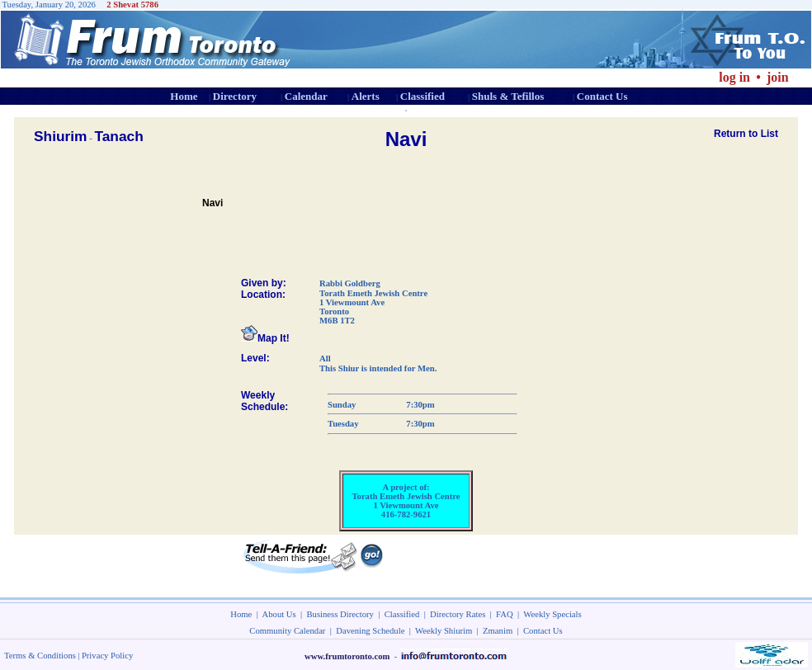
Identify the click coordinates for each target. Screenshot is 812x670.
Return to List (746, 134)
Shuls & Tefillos (508, 96)
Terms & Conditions (40, 656)
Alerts (366, 96)
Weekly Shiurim (444, 631)
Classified (423, 96)
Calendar (306, 96)
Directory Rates (458, 614)
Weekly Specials (552, 614)
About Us (279, 614)
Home (184, 96)
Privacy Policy (107, 656)
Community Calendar (287, 631)
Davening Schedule (370, 631)
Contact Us (602, 96)
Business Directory (340, 614)
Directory (235, 96)
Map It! (265, 338)
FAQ (505, 614)
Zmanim (498, 631)
